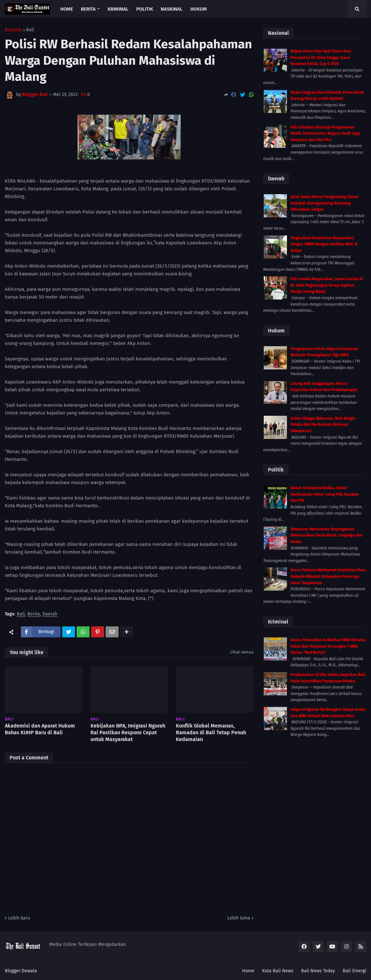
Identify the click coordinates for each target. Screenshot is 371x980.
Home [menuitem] (67, 9)
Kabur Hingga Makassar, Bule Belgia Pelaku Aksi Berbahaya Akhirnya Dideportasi (323, 425)
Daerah (50, 614)
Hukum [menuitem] (199, 9)
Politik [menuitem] (145, 9)
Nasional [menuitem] (172, 9)
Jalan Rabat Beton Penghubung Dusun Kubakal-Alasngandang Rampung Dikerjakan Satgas (325, 203)
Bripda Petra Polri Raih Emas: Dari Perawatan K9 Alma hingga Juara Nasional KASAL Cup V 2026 (321, 57)
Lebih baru (19, 918)
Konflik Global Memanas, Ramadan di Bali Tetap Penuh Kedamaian (211, 733)
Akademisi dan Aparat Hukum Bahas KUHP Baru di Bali (40, 729)
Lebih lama (239, 918)
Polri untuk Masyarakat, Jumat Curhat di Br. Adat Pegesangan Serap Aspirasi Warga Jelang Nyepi (327, 285)
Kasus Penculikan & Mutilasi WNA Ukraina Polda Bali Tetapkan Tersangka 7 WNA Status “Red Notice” (328, 646)
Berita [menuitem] (88, 9)
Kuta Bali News (278, 971)
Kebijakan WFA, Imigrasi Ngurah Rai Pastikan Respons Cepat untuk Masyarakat (128, 733)
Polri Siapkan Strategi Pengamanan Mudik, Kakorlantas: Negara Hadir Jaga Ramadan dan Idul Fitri (325, 133)
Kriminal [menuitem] (118, 9)
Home (248, 971)
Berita (34, 614)
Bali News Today (318, 971)
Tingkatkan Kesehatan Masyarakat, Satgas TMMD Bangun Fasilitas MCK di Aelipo (324, 244)
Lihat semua (242, 652)
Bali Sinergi (354, 971)
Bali (30, 30)
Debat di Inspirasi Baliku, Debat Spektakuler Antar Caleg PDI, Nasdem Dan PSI (325, 494)
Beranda (14, 30)
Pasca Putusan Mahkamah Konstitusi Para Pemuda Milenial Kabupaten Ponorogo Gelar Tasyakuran (328, 576)
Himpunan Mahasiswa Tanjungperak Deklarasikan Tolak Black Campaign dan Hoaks (327, 535)
